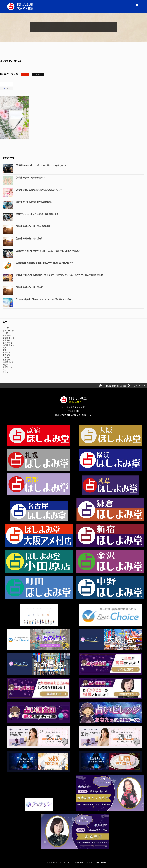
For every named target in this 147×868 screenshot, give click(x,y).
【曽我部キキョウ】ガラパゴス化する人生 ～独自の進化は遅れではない (47, 251)
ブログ (6, 328)
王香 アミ (7, 355)
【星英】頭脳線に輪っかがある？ (30, 178)
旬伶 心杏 (7, 340)
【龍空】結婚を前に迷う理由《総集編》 (33, 226)
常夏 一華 (7, 335)
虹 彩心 (6, 357)
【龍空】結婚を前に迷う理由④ (29, 287)
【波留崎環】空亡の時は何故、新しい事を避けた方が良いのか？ (44, 263)
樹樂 (4, 348)
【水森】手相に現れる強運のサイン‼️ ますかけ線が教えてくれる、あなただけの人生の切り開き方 (59, 275)
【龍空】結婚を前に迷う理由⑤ (29, 238)
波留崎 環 (7, 353)
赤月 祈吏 (7, 360)
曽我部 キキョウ (9, 345)
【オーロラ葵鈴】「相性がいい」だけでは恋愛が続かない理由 (43, 299)
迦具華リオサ (8, 362)
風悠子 (5, 365)
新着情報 (7, 372)
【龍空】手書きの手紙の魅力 (116, 386)
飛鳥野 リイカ (8, 367)
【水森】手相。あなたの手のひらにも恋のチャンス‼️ (38, 190)
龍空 (4, 370)
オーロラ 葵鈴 (8, 331)
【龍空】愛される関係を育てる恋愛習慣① (34, 202)
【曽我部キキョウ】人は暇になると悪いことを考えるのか (41, 165)
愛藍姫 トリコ (8, 338)
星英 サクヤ (8, 343)
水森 (4, 350)
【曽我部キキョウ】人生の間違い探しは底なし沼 (38, 214)
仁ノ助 (5, 333)
